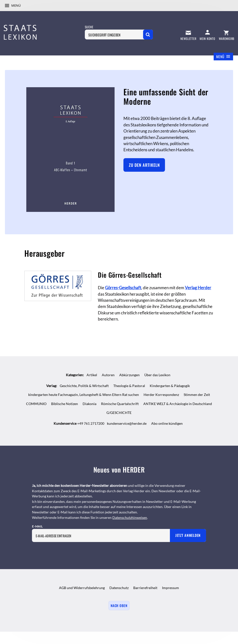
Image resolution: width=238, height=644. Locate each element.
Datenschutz (119, 588)
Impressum (171, 588)
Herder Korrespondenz (161, 395)
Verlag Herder (198, 288)
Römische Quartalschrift (120, 404)
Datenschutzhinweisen (130, 517)
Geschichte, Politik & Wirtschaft (84, 386)
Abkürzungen (129, 375)
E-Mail (37, 526)
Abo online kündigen (167, 423)
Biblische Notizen (65, 404)
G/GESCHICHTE (119, 413)
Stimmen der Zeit (197, 395)
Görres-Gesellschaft (123, 288)
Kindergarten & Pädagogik (170, 386)
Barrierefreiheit (145, 588)
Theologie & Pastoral (129, 386)
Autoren (108, 375)
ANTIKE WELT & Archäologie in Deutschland (178, 404)
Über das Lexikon (157, 375)
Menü (16, 5)
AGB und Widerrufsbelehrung (82, 588)
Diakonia (89, 404)
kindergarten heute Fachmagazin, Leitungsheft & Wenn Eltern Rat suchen (84, 395)
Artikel (92, 375)
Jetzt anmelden (188, 535)
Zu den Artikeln (144, 165)
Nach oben (119, 606)
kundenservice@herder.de (127, 423)
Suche (89, 27)
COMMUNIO (36, 404)
